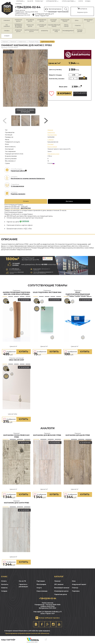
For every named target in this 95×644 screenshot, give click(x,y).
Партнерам (41, 581)
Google (47, 624)
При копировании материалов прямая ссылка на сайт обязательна (27, 633)
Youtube (59, 624)
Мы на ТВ (30, 1)
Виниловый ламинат (62, 588)
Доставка (69, 201)
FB (42, 624)
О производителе (17, 186)
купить (23, 352)
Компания (20, 1)
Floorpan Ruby (34, 42)
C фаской (50, 140)
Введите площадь (55, 75)
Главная (5, 42)
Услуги (81, 1)
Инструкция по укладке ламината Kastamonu (28, 178)
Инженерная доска (61, 591)
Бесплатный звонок (53, 9)
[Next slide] (46, 121)
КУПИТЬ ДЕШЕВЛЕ (80, 93)
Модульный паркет (79, 584)
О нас (4, 577)
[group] (25, 78)
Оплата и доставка (68, 1)
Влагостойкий (52, 147)
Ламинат (13, 42)
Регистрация (52, 12)
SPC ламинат (59, 584)
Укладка (88, 1)
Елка (74, 581)
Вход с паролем (63, 12)
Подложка (76, 591)
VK (36, 624)
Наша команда (42, 591)
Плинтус (75, 588)
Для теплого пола (53, 154)
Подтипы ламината (18, 194)
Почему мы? (39, 1)
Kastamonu (22, 42)
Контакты (19, 4)
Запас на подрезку (83, 78)
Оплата (26, 201)
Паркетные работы (18, 171)
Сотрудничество (51, 1)
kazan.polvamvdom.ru (7, 8)
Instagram (53, 624)
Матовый (50, 144)
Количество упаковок (57, 79)
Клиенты (4, 588)
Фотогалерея (41, 584)
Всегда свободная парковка (49, 618)
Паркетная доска (61, 594)
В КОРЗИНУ (64, 93)
